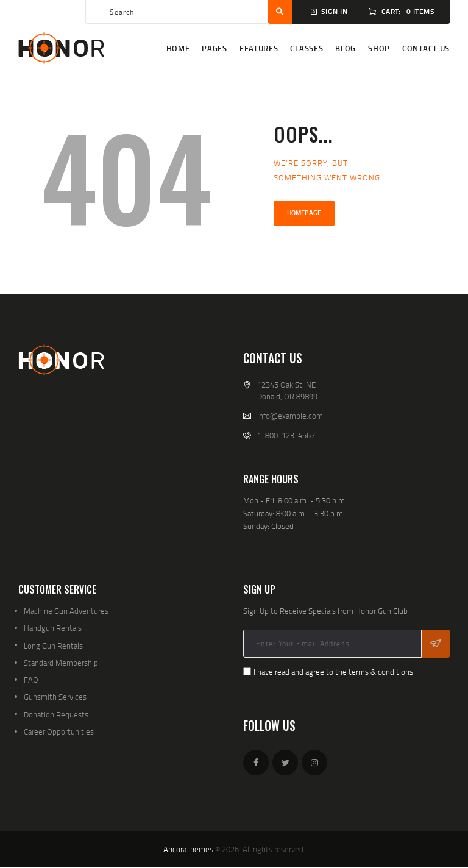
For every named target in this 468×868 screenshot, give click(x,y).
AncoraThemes (188, 849)
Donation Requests (56, 714)
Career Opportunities (59, 731)
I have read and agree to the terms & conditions (333, 672)
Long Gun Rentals (53, 646)
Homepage (304, 213)
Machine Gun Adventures (66, 611)
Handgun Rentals (53, 628)
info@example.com (290, 416)
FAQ (31, 680)
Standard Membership (61, 663)
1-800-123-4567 (286, 435)
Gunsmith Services (55, 697)
